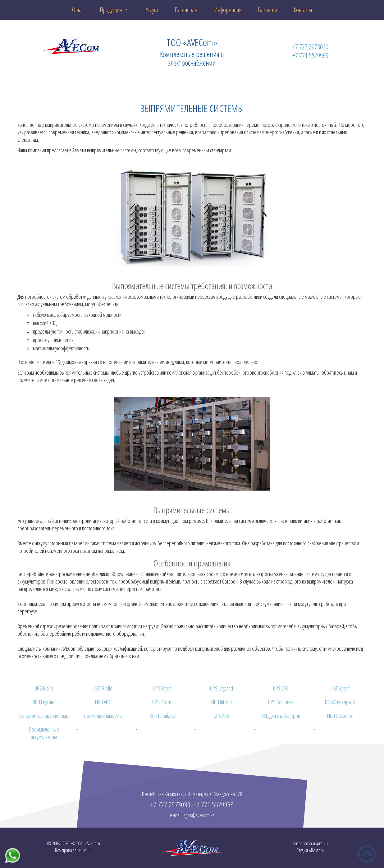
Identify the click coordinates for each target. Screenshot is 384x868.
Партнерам (186, 10)
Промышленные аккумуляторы (44, 733)
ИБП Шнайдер (162, 716)
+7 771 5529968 (310, 55)
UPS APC (281, 688)
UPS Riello (44, 688)
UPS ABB (222, 716)
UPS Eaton (162, 688)
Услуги (152, 10)
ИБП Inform (222, 702)
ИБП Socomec (340, 716)
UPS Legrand (222, 688)
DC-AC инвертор (340, 702)
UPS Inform (162, 702)
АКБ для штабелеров (281, 716)
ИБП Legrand (44, 702)
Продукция (111, 10)
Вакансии (267, 10)
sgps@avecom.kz (199, 815)
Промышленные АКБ (103, 716)
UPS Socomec (281, 702)
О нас (78, 10)
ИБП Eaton (340, 688)
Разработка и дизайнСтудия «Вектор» (311, 847)
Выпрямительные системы (44, 716)
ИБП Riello (103, 688)
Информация (228, 10)
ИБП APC (103, 702)
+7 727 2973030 (310, 47)
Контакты (303, 10)
